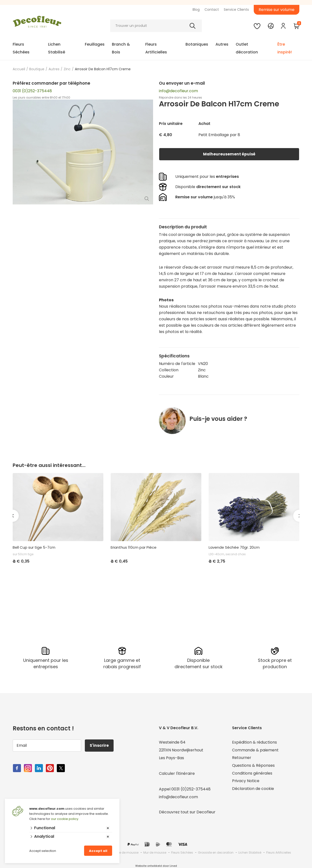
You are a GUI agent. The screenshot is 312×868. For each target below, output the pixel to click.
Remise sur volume (277, 10)
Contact (212, 10)
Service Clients (236, 10)
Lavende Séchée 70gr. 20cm (234, 547)
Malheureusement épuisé (229, 154)
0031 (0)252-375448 (32, 91)
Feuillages (95, 44)
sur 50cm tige (23, 554)
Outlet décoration (247, 48)
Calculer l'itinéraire (177, 773)
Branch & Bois (121, 48)
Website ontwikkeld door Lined (156, 866)
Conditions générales (252, 773)
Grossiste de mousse (123, 853)
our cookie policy (65, 819)
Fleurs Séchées (21, 48)
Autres (222, 44)
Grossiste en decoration (216, 853)
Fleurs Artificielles (156, 48)
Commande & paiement (255, 750)
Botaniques (197, 44)
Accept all (98, 851)
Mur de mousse (155, 853)
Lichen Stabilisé (57, 48)
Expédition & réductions (255, 742)
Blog (196, 10)
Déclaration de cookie (253, 789)
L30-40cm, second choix (227, 554)
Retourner (242, 758)
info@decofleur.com (178, 91)
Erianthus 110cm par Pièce (134, 547)
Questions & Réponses (253, 766)
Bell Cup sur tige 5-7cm (34, 547)
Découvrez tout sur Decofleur (187, 812)
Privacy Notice (246, 781)
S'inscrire (99, 745)
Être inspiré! (285, 48)
